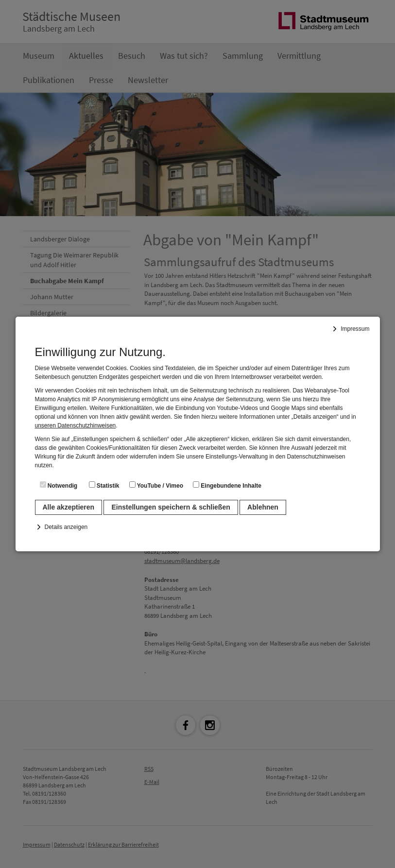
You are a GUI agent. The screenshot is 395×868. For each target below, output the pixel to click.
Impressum (355, 329)
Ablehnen (263, 507)
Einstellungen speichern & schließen (171, 507)
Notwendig (59, 485)
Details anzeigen (66, 527)
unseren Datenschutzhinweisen (76, 425)
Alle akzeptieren (69, 507)
